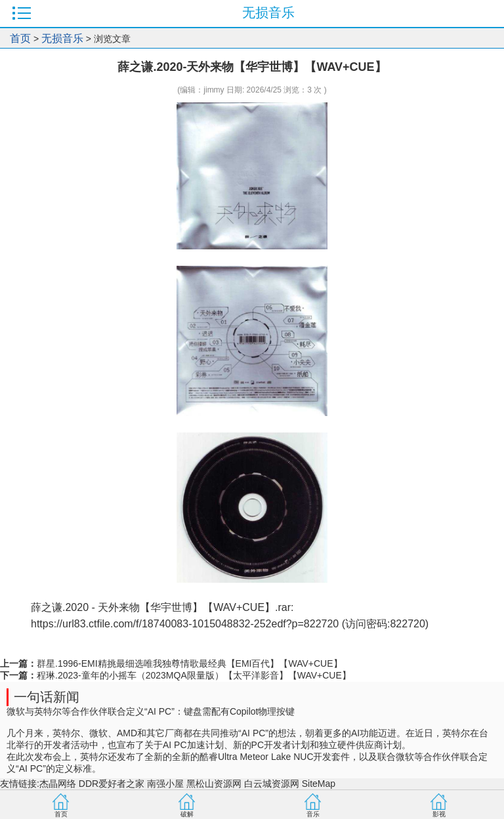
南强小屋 (165, 784)
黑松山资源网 (214, 784)
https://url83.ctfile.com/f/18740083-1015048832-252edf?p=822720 (185, 624)
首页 (20, 38)
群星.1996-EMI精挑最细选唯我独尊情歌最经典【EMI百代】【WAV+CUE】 (190, 663)
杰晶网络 (58, 784)
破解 (187, 814)
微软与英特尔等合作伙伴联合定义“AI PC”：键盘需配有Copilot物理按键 (151, 711)
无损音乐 (62, 38)
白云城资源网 (272, 784)
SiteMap (319, 784)
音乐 (313, 814)
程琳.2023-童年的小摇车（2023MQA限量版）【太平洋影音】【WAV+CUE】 (194, 675)
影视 (439, 814)
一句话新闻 (47, 697)
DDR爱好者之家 (112, 784)
